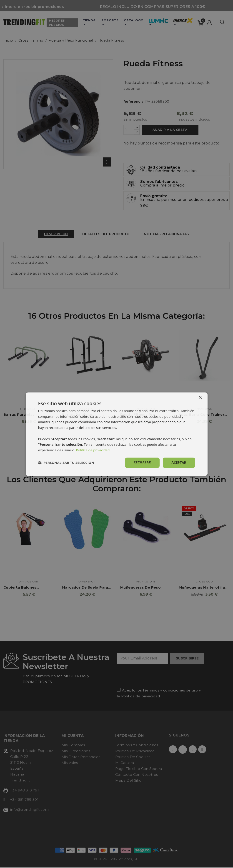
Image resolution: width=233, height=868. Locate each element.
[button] (66, 463)
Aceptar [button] (179, 462)
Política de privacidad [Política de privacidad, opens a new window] (93, 450)
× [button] (200, 398)
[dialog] (117, 434)
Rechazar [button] (142, 462)
